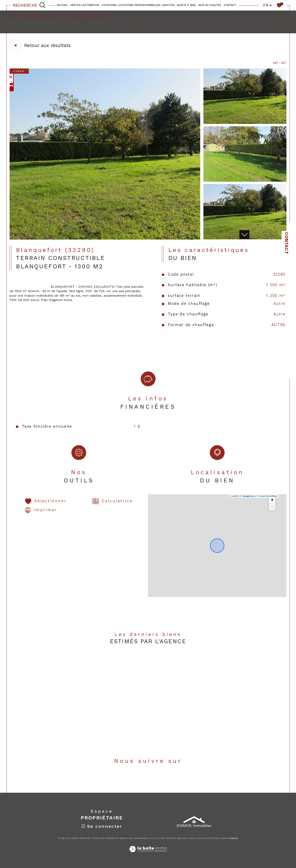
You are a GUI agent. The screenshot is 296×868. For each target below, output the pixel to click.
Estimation (91, 5)
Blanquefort (83, 16)
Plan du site (156, 838)
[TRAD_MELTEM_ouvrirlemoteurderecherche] (29, 5)
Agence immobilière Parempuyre (33, 16)
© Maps (247, 496)
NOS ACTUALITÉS (210, 5)
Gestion (169, 5)
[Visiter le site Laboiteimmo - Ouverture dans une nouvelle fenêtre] (148, 854)
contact (230, 5)
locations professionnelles (140, 5)
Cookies (233, 838)
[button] (244, 234)
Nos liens (202, 838)
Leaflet (234, 496)
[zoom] (105, 238)
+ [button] (272, 500)
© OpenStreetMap (267, 496)
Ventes (76, 5)
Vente (65, 16)
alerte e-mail (187, 5)
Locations (109, 5)
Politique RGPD (218, 838)
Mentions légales (175, 838)
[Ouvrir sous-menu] (82, 5)
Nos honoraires (138, 838)
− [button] (272, 507)
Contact (287, 243)
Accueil (63, 5)
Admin (191, 838)
